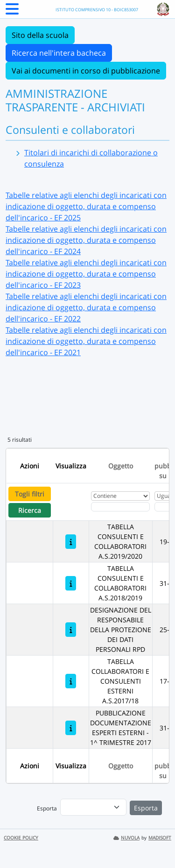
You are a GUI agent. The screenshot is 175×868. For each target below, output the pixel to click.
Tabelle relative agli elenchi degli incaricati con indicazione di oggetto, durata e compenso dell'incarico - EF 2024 (86, 240)
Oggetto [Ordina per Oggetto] (121, 466)
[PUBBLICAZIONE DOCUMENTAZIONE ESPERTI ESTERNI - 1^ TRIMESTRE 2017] (71, 728)
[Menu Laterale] (12, 12)
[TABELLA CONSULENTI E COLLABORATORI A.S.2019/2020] (71, 542)
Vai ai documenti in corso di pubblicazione (86, 71)
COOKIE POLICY (21, 838)
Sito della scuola (40, 35)
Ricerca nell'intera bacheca (59, 53)
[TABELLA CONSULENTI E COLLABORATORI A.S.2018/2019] (71, 583)
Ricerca (30, 510)
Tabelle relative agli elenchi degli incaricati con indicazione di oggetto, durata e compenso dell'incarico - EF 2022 (86, 307)
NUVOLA (126, 838)
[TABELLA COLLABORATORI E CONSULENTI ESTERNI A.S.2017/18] (71, 681)
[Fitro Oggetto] (120, 507)
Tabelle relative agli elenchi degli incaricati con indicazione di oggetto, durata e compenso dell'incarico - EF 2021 (86, 341)
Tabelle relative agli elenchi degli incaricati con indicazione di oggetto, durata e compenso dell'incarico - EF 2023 (86, 274)
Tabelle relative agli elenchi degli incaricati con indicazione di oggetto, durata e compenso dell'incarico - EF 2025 (86, 206)
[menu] (93, 807)
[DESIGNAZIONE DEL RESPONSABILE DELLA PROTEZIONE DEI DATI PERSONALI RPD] (71, 630)
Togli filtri (30, 494)
